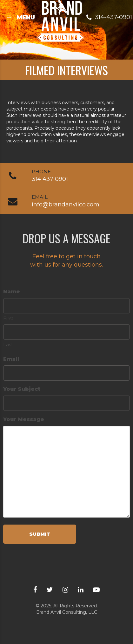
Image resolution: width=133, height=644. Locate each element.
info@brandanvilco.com (66, 204)
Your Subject (22, 389)
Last (8, 344)
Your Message (24, 419)
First (8, 318)
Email (11, 359)
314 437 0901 (50, 179)
